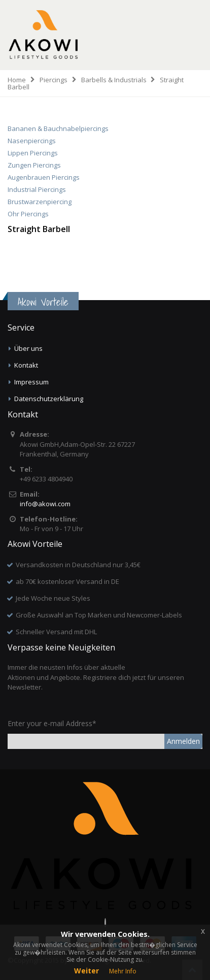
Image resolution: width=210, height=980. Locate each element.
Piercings (54, 80)
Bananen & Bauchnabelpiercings (58, 128)
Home (17, 80)
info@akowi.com (45, 504)
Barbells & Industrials (114, 80)
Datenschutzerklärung (49, 399)
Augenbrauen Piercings (44, 177)
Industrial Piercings (37, 189)
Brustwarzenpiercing (40, 202)
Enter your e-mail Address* (52, 723)
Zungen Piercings (34, 165)
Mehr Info (123, 971)
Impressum (31, 382)
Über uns (28, 348)
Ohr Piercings (28, 214)
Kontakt (26, 365)
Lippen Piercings (33, 153)
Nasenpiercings (32, 141)
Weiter (86, 971)
